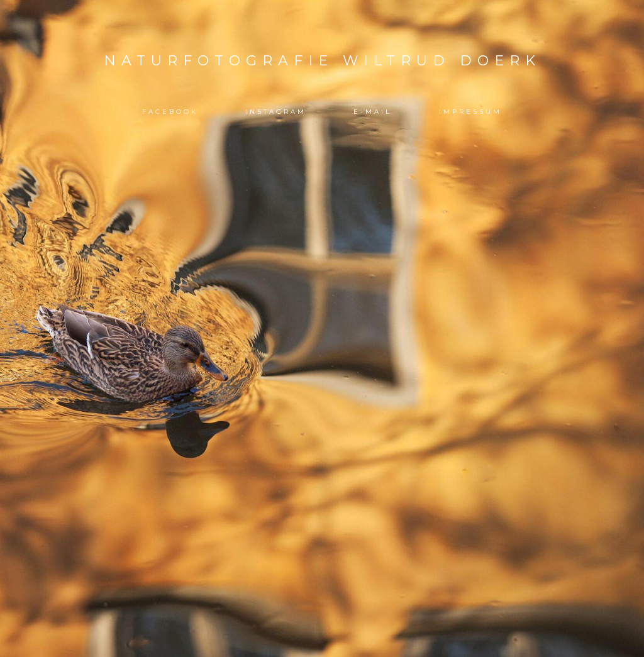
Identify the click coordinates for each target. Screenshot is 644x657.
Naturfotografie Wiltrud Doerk (322, 61)
